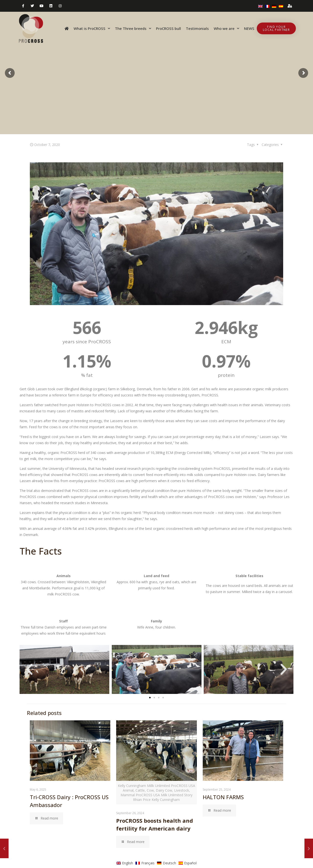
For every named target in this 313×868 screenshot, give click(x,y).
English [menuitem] (128, 863)
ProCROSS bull (168, 28)
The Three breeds (133, 29)
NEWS (249, 28)
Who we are (226, 29)
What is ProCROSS (92, 29)
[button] (29, 669)
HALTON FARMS (223, 797)
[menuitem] (260, 6)
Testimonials (197, 28)
